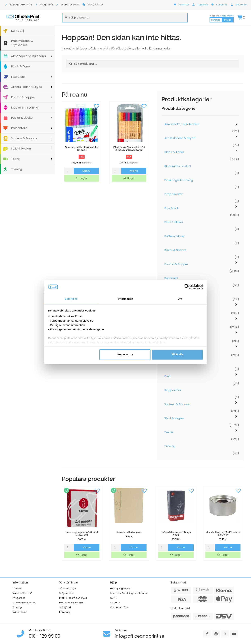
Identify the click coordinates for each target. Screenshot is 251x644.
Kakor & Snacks (175, 250)
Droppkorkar (174, 194)
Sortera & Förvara (24, 138)
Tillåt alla (177, 355)
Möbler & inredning (25, 108)
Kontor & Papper (23, 97)
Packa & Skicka (22, 118)
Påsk (168, 376)
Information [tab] (125, 299)
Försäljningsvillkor (120, 588)
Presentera (19, 128)
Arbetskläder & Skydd (27, 87)
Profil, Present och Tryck (73, 598)
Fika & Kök (18, 77)
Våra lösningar (68, 588)
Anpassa (125, 355)
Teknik (16, 159)
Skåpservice (66, 593)
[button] (97, 106)
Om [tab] (180, 299)
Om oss (17, 588)
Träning (16, 169)
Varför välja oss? (22, 593)
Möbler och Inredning (72, 603)
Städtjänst (65, 607)
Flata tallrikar (174, 222)
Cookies (115, 603)
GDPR (113, 598)
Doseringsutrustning (179, 180)
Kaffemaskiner (175, 236)
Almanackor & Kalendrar (29, 56)
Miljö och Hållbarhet (24, 603)
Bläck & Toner (21, 66)
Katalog (17, 607)
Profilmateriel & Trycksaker (22, 43)
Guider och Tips (119, 607)
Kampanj (17, 31)
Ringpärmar (173, 390)
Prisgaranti (19, 598)
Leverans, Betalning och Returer (129, 593)
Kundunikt (171, 278)
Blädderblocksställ (177, 166)
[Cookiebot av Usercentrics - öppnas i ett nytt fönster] (187, 287)
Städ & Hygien (21, 148)
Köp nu (86, 171)
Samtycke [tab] (71, 299)
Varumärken (20, 612)
